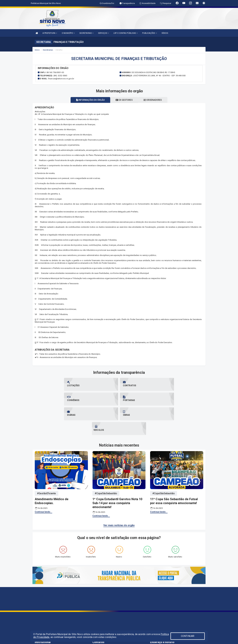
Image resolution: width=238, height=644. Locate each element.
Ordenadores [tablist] (155, 100)
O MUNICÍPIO (68, 33)
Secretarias (48, 50)
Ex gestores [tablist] (124, 100)
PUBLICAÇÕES (150, 33)
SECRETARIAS (86, 33)
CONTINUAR (188, 636)
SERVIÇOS (104, 33)
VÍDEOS (165, 33)
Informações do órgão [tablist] (89, 100)
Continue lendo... (43, 482)
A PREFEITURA (50, 33)
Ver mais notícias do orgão (119, 496)
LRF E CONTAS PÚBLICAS (126, 33)
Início (37, 50)
